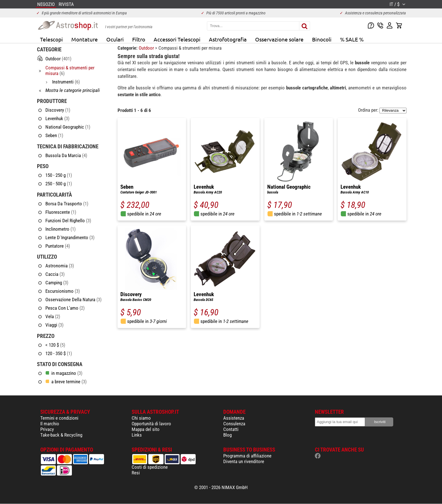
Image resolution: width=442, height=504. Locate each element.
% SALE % (352, 39)
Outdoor (147, 48)
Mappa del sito (146, 429)
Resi (136, 473)
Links (137, 435)
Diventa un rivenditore (244, 461)
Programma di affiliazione (247, 456)
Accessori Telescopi (177, 39)
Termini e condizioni (59, 418)
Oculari (115, 39)
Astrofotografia (228, 39)
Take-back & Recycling (61, 435)
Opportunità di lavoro (151, 424)
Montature (85, 39)
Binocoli (322, 39)
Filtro (139, 39)
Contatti (231, 429)
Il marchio (50, 424)
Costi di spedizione (150, 467)
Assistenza (234, 418)
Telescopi (51, 39)
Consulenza (234, 424)
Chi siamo (141, 418)
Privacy (47, 429)
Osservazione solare (279, 39)
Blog (227, 435)
